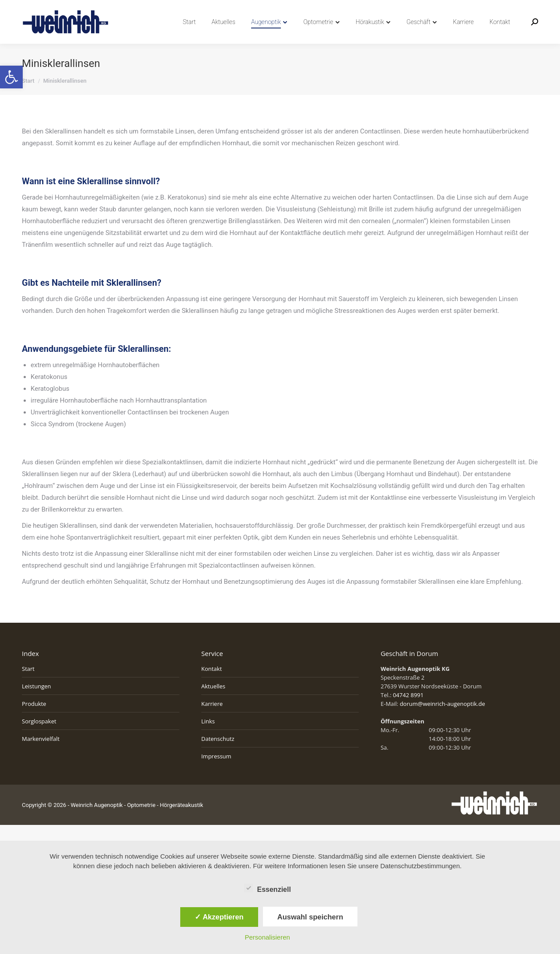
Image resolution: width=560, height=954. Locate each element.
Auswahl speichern (310, 917)
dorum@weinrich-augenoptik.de (443, 719)
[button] (11, 77)
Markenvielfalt (41, 754)
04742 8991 (42, 8)
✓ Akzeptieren (219, 917)
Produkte (34, 719)
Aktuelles (213, 702)
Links (208, 737)
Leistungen (36, 702)
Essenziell (268, 888)
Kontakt (212, 684)
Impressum (216, 772)
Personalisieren (268, 937)
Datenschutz (218, 754)
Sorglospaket (39, 737)
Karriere (212, 719)
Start (28, 684)
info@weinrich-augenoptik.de (114, 8)
